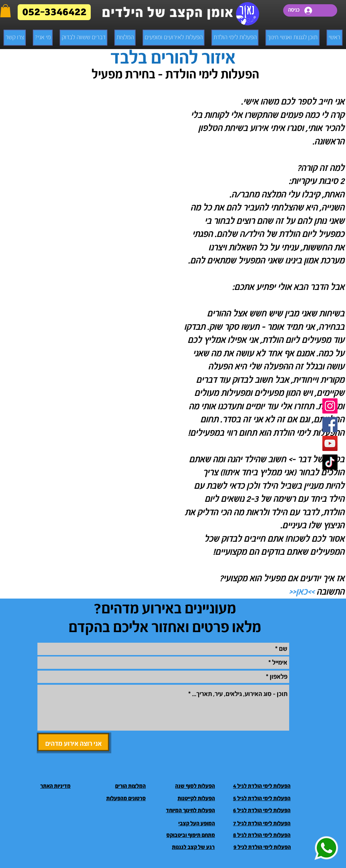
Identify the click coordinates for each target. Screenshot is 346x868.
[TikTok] (330, 462)
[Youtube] (330, 443)
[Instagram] (330, 406)
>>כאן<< (302, 592)
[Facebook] (330, 425)
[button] (5, 11)
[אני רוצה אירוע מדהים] (73, 742)
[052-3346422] (54, 12)
